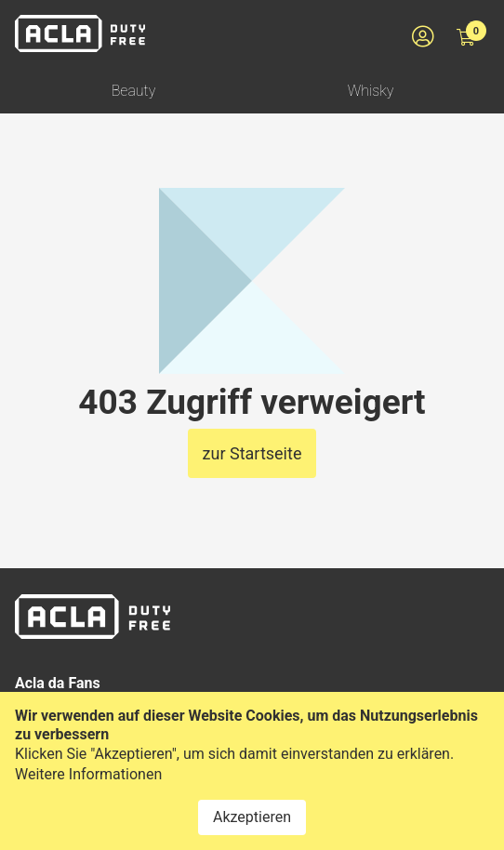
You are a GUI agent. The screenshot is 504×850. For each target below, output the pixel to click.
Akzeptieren (252, 817)
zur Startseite (252, 453)
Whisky (371, 91)
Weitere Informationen (88, 774)
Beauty (134, 91)
